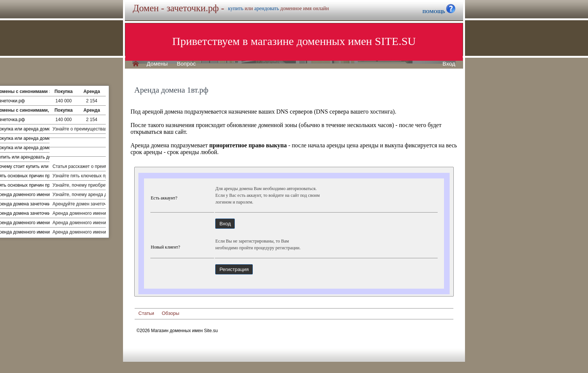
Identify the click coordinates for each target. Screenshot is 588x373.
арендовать (267, 8)
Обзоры (170, 313)
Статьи (146, 313)
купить (236, 8)
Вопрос (186, 64)
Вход (449, 64)
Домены (157, 64)
